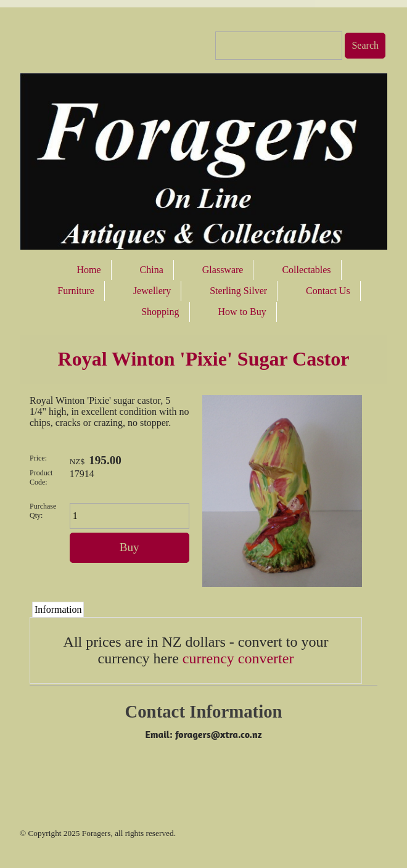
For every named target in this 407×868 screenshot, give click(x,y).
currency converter (238, 658)
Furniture (76, 291)
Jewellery (152, 291)
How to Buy (242, 312)
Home (88, 270)
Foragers (97, 833)
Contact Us (328, 291)
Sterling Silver (238, 291)
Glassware (223, 270)
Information (58, 609)
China (152, 270)
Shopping (160, 312)
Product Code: (41, 477)
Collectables (306, 270)
